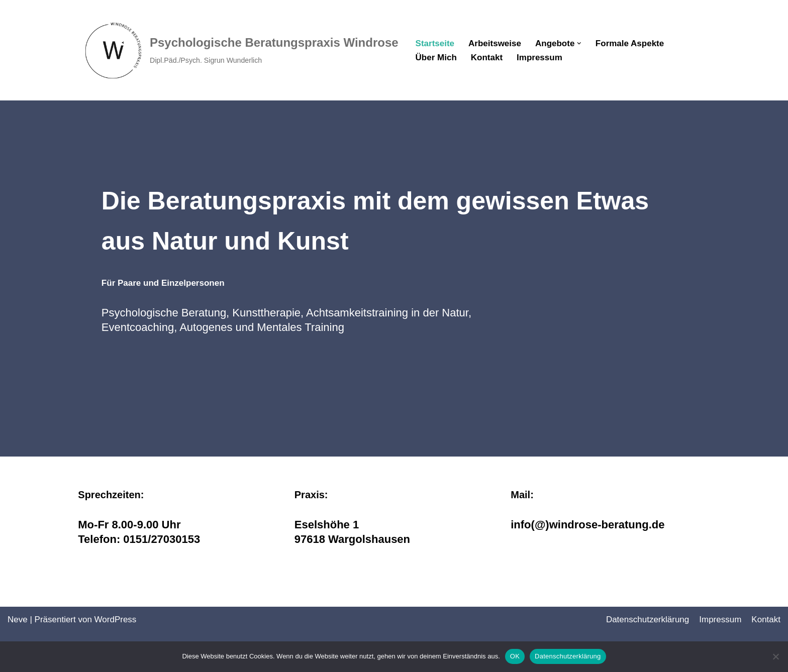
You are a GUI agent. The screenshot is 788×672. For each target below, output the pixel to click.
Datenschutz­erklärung (648, 620)
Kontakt (487, 58)
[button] (579, 43)
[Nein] (775, 656)
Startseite (435, 43)
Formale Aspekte (630, 43)
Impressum (539, 58)
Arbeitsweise (495, 43)
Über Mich (436, 58)
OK (515, 656)
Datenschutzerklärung (568, 656)
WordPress (116, 620)
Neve (18, 620)
